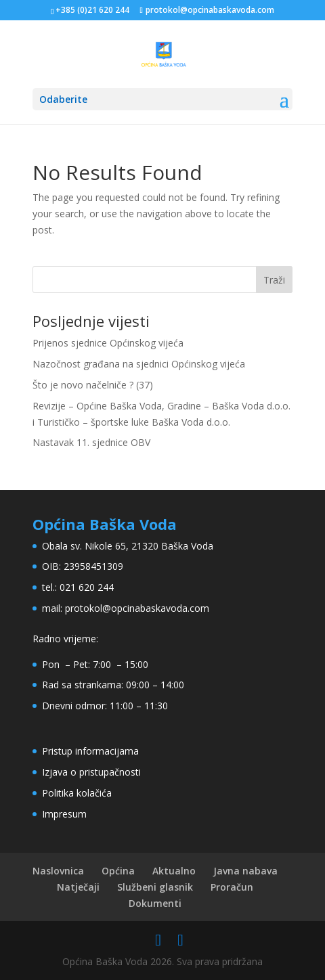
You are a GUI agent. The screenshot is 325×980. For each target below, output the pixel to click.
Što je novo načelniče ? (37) (93, 385)
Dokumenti (155, 903)
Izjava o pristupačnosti (91, 772)
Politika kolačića (77, 793)
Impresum (64, 814)
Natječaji (78, 887)
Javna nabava (245, 871)
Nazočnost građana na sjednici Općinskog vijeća (139, 364)
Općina (118, 871)
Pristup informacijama (90, 751)
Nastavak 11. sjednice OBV (91, 442)
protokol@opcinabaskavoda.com (137, 608)
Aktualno (174, 871)
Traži (274, 280)
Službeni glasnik (155, 887)
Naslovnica (58, 871)
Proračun (232, 887)
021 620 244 (87, 587)
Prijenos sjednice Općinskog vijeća (108, 343)
